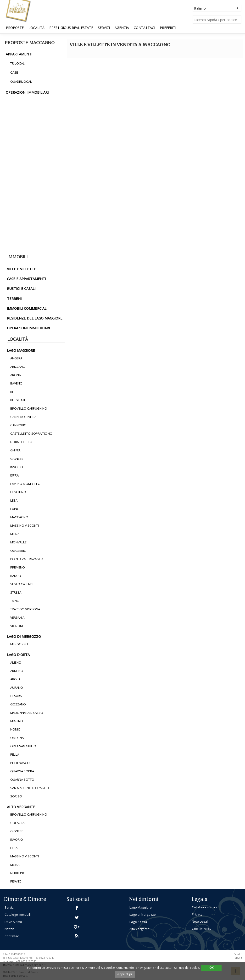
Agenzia (122, 28)
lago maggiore (21, 350)
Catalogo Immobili (18, 915)
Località (36, 28)
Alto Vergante (139, 929)
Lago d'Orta (138, 922)
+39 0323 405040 (26, 961)
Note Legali (200, 921)
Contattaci (144, 28)
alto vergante (21, 807)
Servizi (104, 28)
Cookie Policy (202, 929)
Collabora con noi (205, 907)
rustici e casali (21, 288)
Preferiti (168, 28)
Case (14, 72)
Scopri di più (125, 974)
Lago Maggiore (141, 907)
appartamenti (19, 54)
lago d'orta (18, 655)
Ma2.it (238, 958)
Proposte (15, 28)
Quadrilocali (21, 81)
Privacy (197, 914)
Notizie (10, 929)
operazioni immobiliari (27, 92)
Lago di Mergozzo (143, 915)
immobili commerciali (27, 308)
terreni (14, 298)
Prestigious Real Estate (71, 28)
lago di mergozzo (24, 636)
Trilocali (18, 63)
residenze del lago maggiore (35, 318)
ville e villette (22, 269)
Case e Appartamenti (26, 279)
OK (211, 968)
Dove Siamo (13, 922)
